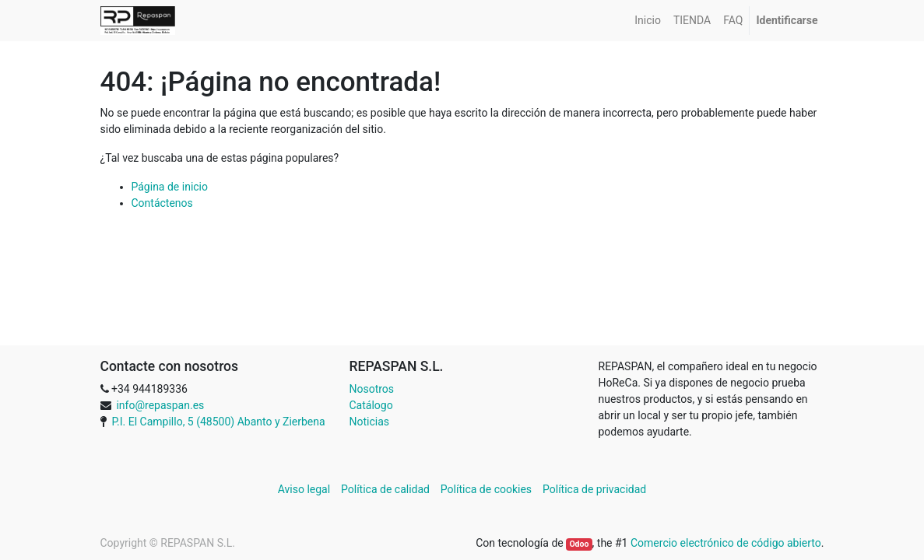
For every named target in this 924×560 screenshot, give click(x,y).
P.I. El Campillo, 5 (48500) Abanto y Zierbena (218, 422)
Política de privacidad (594, 489)
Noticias (370, 422)
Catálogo (371, 405)
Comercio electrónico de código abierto (726, 543)
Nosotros (372, 389)
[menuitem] (648, 21)
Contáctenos (162, 203)
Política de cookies (486, 489)
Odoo (579, 544)
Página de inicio (170, 187)
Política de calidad (385, 489)
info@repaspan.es (160, 405)
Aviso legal (306, 489)
